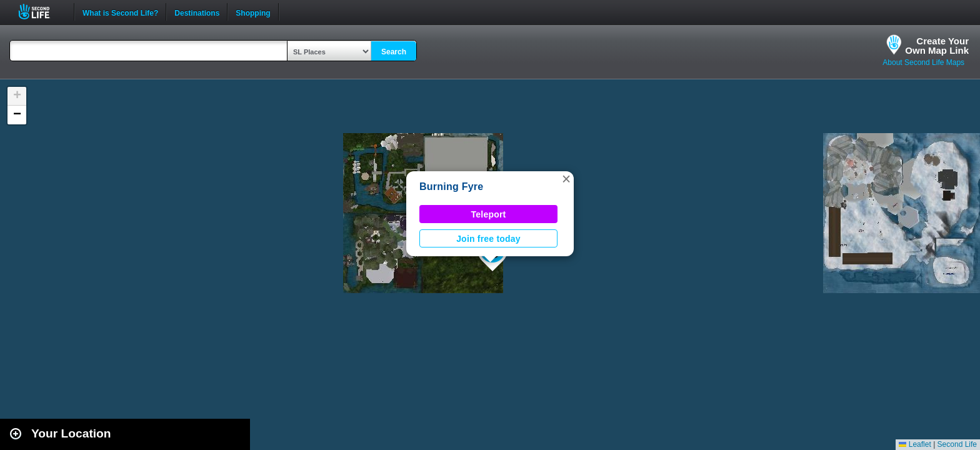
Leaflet (915, 444)
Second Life (41, 12)
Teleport (489, 214)
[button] (566, 179)
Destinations (197, 12)
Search (394, 52)
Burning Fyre (451, 187)
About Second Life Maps (923, 62)
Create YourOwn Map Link (937, 46)
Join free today (488, 239)
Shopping (253, 12)
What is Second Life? (120, 12)
